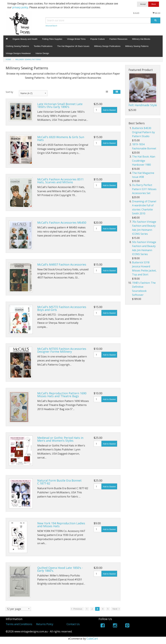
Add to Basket (109, 110)
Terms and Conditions (19, 624)
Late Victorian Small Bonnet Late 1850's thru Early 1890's (60, 105)
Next (116, 609)
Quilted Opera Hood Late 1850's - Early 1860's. (60, 569)
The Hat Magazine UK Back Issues (73, 46)
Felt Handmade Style (143, 105)
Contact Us (73, 624)
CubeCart (92, 639)
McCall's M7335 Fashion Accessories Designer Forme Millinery (62, 350)
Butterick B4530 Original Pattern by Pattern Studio (143, 132)
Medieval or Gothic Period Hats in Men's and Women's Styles (60, 439)
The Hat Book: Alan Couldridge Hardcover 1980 (144, 161)
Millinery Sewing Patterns (137, 46)
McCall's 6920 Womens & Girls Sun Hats (61, 138)
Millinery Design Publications (107, 46)
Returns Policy (45, 624)
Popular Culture (97, 39)
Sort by (9, 92)
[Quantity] (98, 110)
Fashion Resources (118, 39)
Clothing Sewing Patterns (17, 46)
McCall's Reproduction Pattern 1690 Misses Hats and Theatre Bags (62, 395)
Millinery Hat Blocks (141, 39)
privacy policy (20, 7)
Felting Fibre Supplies (52, 39)
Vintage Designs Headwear (18, 53)
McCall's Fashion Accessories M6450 (62, 223)
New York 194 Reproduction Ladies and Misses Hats (61, 525)
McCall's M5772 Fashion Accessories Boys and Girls (62, 308)
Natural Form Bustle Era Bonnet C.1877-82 (59, 482)
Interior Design (42, 53)
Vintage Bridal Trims (76, 39)
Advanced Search (51, 26)
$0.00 (156, 13)
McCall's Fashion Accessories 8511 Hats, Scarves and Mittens (60, 181)
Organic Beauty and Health (25, 39)
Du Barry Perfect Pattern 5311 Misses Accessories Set (144, 189)
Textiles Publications (43, 46)
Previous (76, 609)
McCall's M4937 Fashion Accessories (62, 264)
